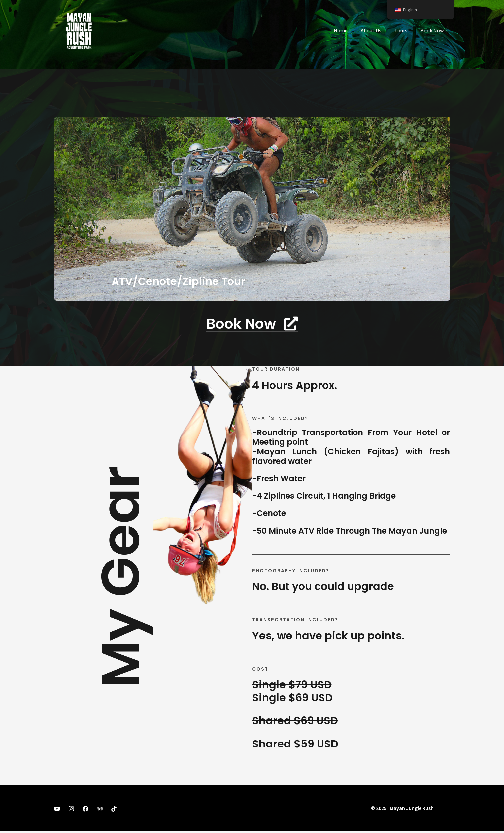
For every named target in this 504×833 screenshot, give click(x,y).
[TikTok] (114, 810)
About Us (378, 30)
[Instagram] (71, 810)
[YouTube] (57, 810)
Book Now (433, 30)
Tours (405, 30)
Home (350, 30)
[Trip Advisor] (100, 810)
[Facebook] (85, 810)
